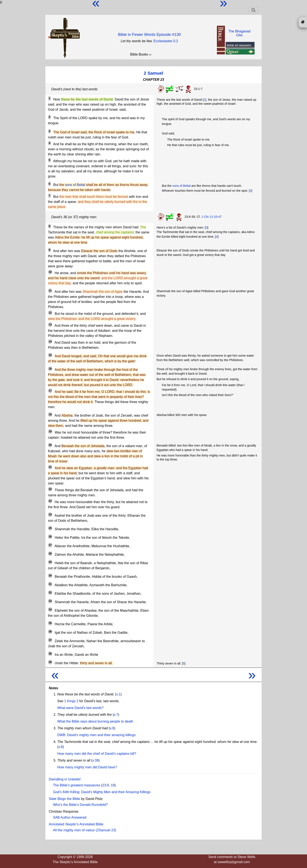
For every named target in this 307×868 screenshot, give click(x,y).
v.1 (118, 694)
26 (50, 537)
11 (50, 291)
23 (50, 501)
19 (50, 431)
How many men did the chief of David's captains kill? (97, 754)
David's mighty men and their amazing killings (101, 735)
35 (50, 623)
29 (50, 562)
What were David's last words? (80, 708)
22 (50, 489)
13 (50, 325)
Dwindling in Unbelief (65, 779)
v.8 (112, 728)
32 (50, 593)
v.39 (95, 760)
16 (50, 369)
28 (50, 554)
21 (50, 467)
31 (50, 584)
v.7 (116, 715)
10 (50, 272)
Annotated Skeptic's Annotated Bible (76, 824)
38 (50, 654)
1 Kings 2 (71, 701)
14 (50, 342)
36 (50, 632)
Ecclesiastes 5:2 (166, 41)
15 (50, 355)
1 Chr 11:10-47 (212, 217)
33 (50, 601)
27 (50, 545)
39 (50, 662)
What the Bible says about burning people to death (95, 721)
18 (50, 414)
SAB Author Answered (70, 817)
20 (50, 445)
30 (50, 576)
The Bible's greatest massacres (77, 785)
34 (50, 610)
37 (50, 640)
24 (50, 515)
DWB (61, 735)
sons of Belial (75, 185)
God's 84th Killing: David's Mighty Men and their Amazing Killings (102, 792)
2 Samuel (153, 73)
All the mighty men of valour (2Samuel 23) (85, 830)
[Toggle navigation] (253, 10)
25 (50, 528)
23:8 (105, 785)
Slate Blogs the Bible (64, 799)
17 (50, 391)
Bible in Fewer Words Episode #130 (149, 34)
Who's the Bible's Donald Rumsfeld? (80, 805)
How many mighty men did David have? (87, 767)
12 (50, 313)
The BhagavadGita (239, 33)
